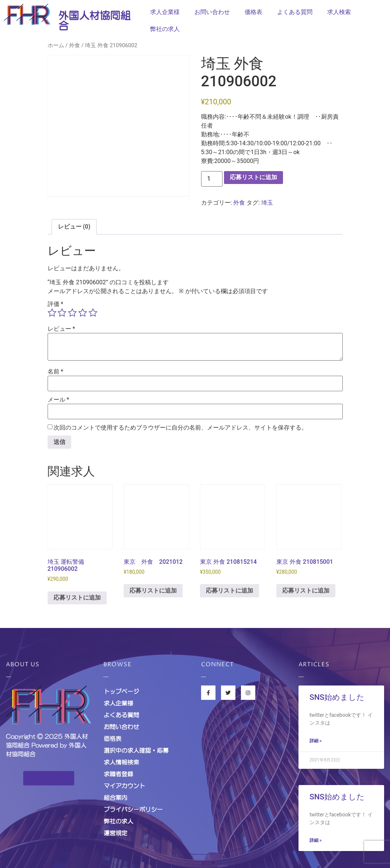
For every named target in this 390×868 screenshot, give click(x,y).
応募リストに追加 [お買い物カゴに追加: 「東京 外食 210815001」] (306, 591)
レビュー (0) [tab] (74, 227)
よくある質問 (295, 12)
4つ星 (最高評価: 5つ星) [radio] (83, 313)
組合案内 (115, 798)
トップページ (121, 691)
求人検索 (339, 12)
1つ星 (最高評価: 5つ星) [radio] (52, 313)
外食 (75, 45)
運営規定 (115, 833)
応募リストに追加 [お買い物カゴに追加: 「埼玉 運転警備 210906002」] (77, 598)
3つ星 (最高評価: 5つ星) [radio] (72, 313)
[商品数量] (212, 179)
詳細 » (316, 741)
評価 (56, 304)
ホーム (56, 45)
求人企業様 (165, 12)
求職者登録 (118, 774)
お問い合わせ (212, 12)
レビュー (61, 329)
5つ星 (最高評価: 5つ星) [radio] (93, 313)
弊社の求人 (165, 29)
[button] (49, 778)
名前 (56, 372)
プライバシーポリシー (133, 809)
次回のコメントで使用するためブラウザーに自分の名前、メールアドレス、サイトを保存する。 (180, 428)
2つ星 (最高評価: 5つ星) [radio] (62, 313)
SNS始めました (337, 697)
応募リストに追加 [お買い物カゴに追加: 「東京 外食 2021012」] (153, 591)
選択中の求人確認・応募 (136, 750)
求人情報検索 (121, 762)
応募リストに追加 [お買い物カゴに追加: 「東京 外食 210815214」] (229, 591)
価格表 (253, 12)
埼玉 (267, 203)
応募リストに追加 (253, 177)
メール (58, 400)
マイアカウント (124, 786)
